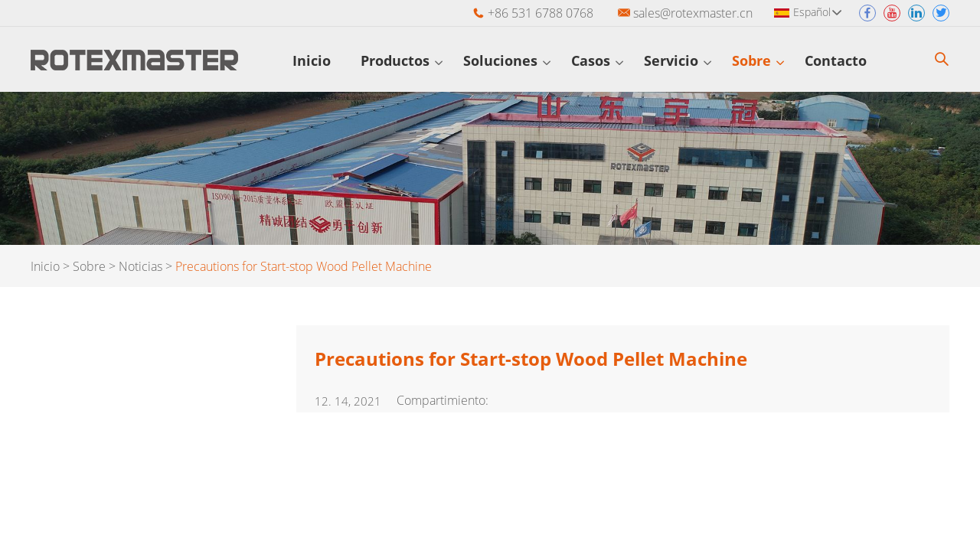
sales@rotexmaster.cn (693, 13)
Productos (402, 60)
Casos (597, 60)
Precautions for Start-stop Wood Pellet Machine (304, 266)
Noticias (140, 266)
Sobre (758, 60)
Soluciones (507, 60)
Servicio (678, 60)
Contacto (842, 60)
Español (817, 12)
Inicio (316, 60)
